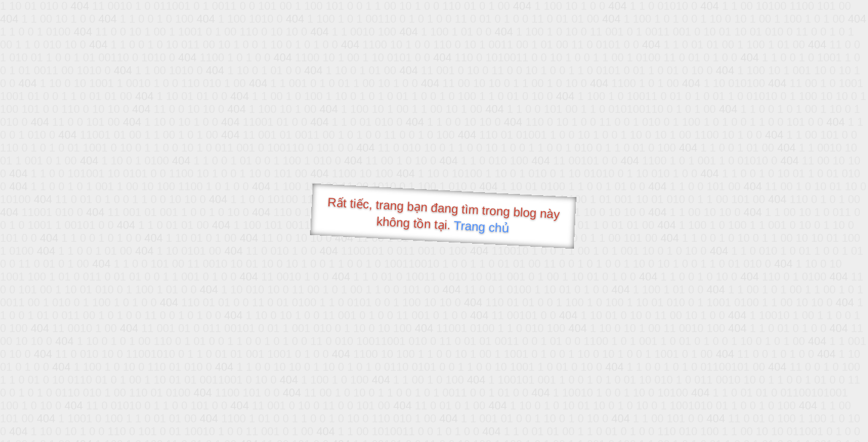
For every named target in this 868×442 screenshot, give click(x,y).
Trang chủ (482, 227)
